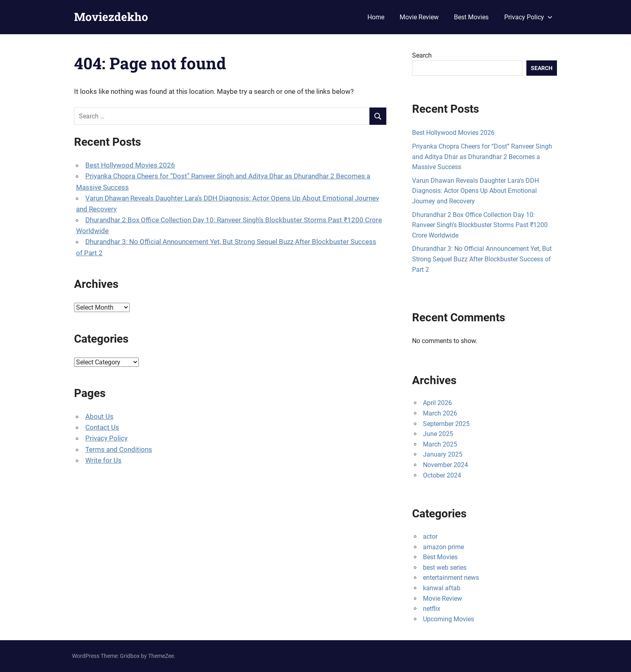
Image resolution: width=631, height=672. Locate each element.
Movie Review (419, 17)
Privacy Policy (528, 17)
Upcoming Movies (449, 619)
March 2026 (440, 413)
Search (422, 55)
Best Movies (471, 17)
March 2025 (440, 444)
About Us (99, 416)
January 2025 (443, 454)
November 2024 (445, 465)
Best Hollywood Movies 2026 (130, 165)
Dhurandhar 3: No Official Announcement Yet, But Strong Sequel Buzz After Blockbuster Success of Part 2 (482, 259)
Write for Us (103, 460)
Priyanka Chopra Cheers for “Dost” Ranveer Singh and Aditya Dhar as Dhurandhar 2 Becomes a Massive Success (482, 157)
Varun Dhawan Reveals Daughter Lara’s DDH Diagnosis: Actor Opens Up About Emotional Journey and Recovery (475, 191)
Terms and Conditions (119, 449)
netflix (432, 609)
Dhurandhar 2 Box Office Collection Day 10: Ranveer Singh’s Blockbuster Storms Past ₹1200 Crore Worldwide (480, 225)
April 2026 (437, 403)
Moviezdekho (111, 17)
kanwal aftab (442, 588)
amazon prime (443, 547)
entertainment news (451, 578)
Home (376, 17)
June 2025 (438, 434)
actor (430, 537)
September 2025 (446, 424)
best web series (445, 568)
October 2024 (442, 475)
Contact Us (102, 427)
